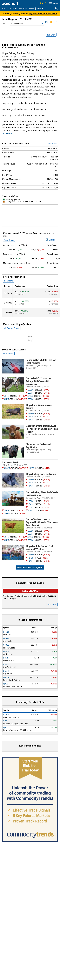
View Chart (9, 240)
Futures (13, 8)
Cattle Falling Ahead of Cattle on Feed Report (42, 494)
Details (50, 240)
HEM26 (31, 414)
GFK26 (30, 396)
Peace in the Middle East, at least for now (41, 361)
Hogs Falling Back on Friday (18, 53)
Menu (55, 3)
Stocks (5, 8)
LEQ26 (31, 390)
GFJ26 (6, 399)
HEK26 (31, 417)
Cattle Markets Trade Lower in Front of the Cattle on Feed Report (42, 429)
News (32, 8)
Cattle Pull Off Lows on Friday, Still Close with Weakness (38, 381)
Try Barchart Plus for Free (43, 14)
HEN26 (31, 420)
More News (8, 354)
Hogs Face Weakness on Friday (39, 406)
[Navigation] (27, 23)
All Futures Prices (12, 328)
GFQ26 (30, 399)
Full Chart (51, 35)
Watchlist (23, 8)
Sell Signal (30, 591)
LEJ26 (6, 396)
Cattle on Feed (10, 462)
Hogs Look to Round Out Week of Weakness (39, 548)
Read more (7, 134)
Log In (44, 3)
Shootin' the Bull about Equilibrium (38, 446)
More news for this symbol (30, 567)
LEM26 (31, 393)
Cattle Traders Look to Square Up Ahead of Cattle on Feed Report (42, 522)
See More (52, 144)
